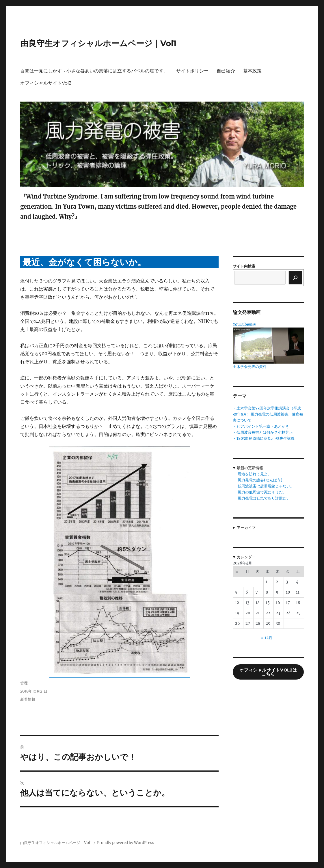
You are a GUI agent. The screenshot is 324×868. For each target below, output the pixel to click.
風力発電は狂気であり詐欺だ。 (264, 498)
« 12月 (267, 638)
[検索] (295, 278)
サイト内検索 (244, 266)
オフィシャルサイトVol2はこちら (268, 672)
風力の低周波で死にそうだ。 (262, 492)
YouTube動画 (245, 324)
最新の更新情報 (250, 468)
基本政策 (252, 71)
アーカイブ (246, 528)
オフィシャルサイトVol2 (46, 83)
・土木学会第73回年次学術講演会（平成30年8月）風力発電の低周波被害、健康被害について (268, 414)
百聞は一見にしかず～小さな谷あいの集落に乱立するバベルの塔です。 (94, 71)
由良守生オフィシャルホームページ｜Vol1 (98, 43)
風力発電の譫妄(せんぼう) (260, 480)
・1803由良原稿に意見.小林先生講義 (264, 438)
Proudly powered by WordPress (126, 843)
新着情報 (28, 699)
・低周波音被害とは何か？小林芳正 (263, 432)
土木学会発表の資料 (250, 367)
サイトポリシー (192, 71)
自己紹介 (226, 71)
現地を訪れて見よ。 (255, 474)
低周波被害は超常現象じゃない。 (266, 486)
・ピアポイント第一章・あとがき (261, 426)
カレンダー (246, 557)
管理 (24, 683)
